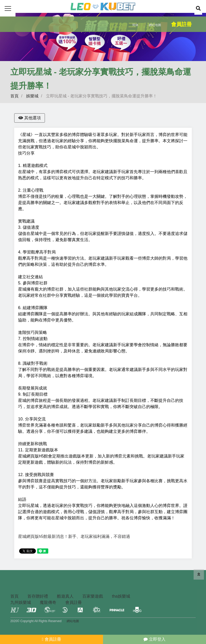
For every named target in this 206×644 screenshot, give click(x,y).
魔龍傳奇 (48, 602)
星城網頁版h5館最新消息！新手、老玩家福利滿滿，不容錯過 (74, 536)
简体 (135, 25)
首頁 (14, 96)
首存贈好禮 (38, 596)
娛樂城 (32, 96)
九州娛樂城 (21, 602)
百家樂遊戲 (93, 596)
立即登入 (154, 639)
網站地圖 (155, 25)
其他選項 (30, 118)
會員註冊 (181, 24)
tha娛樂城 (121, 596)
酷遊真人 (65, 596)
